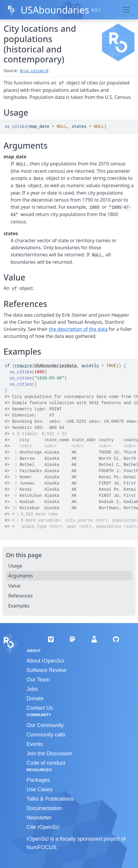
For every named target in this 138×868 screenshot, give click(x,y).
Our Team (38, 680)
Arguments (21, 576)
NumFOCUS (41, 847)
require (23, 366)
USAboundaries (55, 10)
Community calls (46, 735)
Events (35, 744)
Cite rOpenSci (43, 827)
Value (14, 586)
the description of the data (78, 329)
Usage (15, 566)
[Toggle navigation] (126, 10)
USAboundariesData (56, 366)
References (20, 596)
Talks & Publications (50, 799)
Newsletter (39, 818)
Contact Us (40, 708)
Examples (19, 606)
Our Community (45, 725)
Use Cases (40, 789)
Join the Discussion (49, 754)
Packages (38, 780)
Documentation (44, 808)
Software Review (46, 670)
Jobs (32, 689)
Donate (35, 698)
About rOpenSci (45, 661)
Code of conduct (46, 763)
